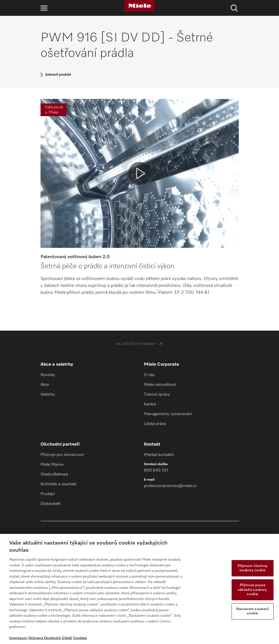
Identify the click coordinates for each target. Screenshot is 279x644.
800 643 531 (156, 470)
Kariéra (150, 404)
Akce (45, 385)
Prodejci (48, 494)
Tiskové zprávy (157, 394)
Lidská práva (155, 424)
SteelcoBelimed (54, 474)
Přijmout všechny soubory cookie (253, 568)
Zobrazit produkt (58, 75)
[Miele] (140, 6)
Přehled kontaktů (159, 455)
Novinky (48, 375)
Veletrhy (48, 394)
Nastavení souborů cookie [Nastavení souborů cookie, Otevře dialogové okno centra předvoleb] (252, 611)
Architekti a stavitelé (58, 484)
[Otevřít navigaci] (44, 8)
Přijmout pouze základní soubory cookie (252, 590)
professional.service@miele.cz (170, 486)
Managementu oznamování (168, 414)
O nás (149, 375)
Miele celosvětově (160, 385)
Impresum (18, 638)
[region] (139, 589)
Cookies (80, 638)
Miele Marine (52, 465)
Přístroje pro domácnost (62, 455)
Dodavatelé (50, 504)
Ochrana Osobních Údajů (50, 638)
